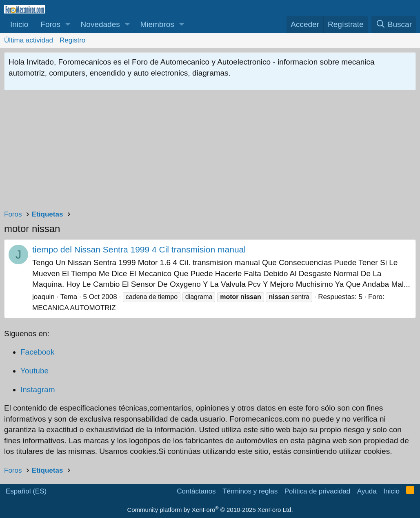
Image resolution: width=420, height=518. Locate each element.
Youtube (34, 371)
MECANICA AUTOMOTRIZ (74, 308)
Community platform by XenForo (210, 510)
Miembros (157, 24)
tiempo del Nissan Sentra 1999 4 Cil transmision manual (139, 249)
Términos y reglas (250, 491)
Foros (50, 24)
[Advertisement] (210, 152)
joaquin (43, 297)
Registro (72, 40)
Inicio (19, 24)
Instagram (38, 390)
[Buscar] (394, 25)
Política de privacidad (318, 491)
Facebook (37, 352)
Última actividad (29, 40)
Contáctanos (196, 491)
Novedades (100, 24)
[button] (68, 25)
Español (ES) (26, 491)
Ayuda (367, 491)
